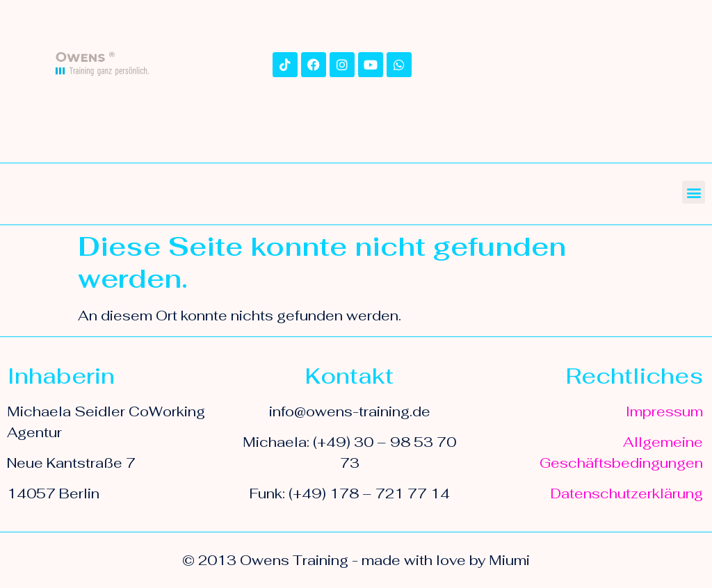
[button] (694, 192)
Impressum (664, 411)
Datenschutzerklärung (627, 493)
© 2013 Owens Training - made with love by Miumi (356, 560)
